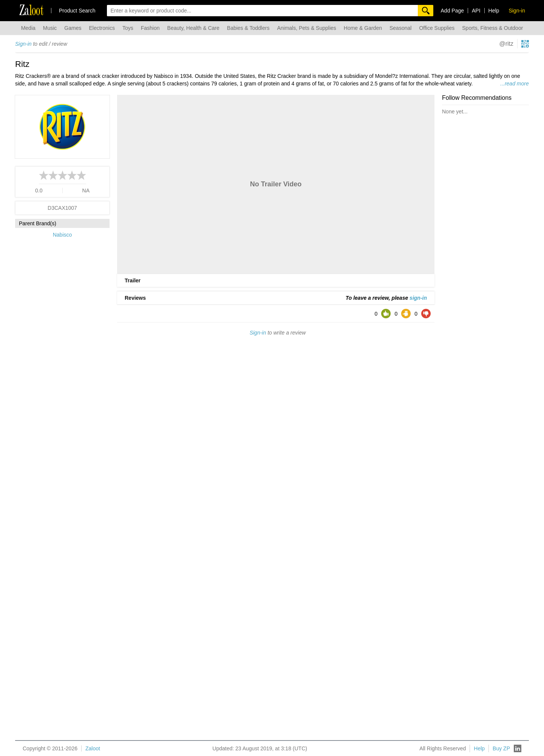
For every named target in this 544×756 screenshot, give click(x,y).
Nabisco (63, 235)
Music (50, 28)
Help (494, 11)
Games (73, 28)
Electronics (102, 28)
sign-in (418, 298)
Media (28, 28)
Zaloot (93, 748)
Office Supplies (437, 28)
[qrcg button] (525, 44)
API (476, 11)
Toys (128, 28)
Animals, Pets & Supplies (306, 28)
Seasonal (400, 28)
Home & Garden (363, 28)
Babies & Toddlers (248, 28)
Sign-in (23, 44)
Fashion (150, 28)
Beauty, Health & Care (193, 28)
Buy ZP (501, 748)
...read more (514, 84)
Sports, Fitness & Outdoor (492, 28)
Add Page (453, 11)
